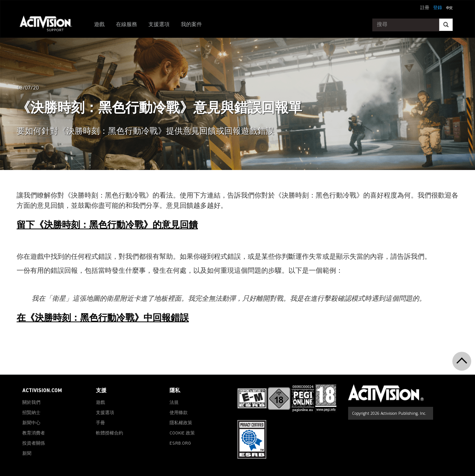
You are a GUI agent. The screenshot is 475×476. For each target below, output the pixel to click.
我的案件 (191, 25)
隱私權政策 (181, 423)
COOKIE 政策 (182, 433)
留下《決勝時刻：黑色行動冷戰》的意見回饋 (107, 226)
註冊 (425, 8)
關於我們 (31, 403)
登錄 (438, 8)
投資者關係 (34, 444)
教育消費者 (34, 433)
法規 (174, 403)
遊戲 (99, 25)
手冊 (100, 423)
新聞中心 (31, 423)
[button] (449, 7)
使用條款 (179, 413)
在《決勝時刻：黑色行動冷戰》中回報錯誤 (103, 318)
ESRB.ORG (180, 444)
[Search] (446, 25)
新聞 (27, 454)
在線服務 (126, 25)
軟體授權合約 (109, 433)
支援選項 (159, 25)
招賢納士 (31, 413)
